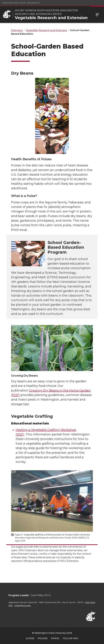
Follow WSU (71, 638)
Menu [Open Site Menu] (97, 14)
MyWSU (55, 638)
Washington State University (21, 3)
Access (30, 638)
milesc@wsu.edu (23, 605)
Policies (43, 638)
